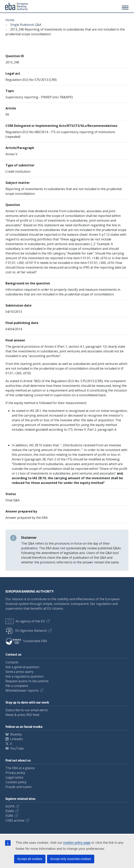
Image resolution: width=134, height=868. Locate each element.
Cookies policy (16, 782)
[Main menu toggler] (125, 7)
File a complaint (17, 686)
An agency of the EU (25, 621)
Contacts (12, 662)
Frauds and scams (19, 787)
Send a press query (19, 672)
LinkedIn (17, 739)
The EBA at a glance (20, 768)
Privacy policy (15, 773)
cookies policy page (77, 843)
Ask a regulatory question (24, 676)
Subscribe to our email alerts (27, 710)
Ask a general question (22, 667)
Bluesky (16, 734)
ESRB (9, 816)
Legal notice (14, 777)
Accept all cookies (30, 859)
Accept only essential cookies (71, 859)
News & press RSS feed (22, 715)
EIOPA (10, 806)
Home (10, 20)
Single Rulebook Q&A (26, 25)
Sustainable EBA (26, 641)
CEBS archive (15, 820)
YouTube (17, 748)
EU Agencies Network (26, 631)
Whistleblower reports (22, 690)
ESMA (10, 811)
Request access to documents (27, 681)
